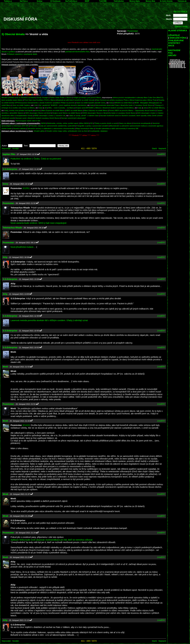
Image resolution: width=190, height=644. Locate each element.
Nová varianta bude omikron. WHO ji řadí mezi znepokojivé (39, 223)
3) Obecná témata (13, 34)
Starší (154, 148)
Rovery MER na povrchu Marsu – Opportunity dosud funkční (132, 110)
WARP (87, 1)
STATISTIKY (174, 43)
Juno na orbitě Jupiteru (21, 105)
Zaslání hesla (181, 26)
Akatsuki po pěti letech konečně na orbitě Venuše (76, 100)
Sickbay (40, 1)
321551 (26, 188)
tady (111, 103)
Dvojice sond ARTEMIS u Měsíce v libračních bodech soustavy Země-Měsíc (105, 108)
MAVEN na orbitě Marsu (124, 103)
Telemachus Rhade (12, 228)
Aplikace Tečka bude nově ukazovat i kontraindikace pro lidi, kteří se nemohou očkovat (52, 540)
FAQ (170, 53)
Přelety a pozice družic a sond (106, 123)
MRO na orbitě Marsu (74, 110)
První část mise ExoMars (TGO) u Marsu (40, 100)
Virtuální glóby (39, 131)
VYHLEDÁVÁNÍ (176, 40)
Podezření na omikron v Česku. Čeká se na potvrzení (36, 159)
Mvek (5, 367)
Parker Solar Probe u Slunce (61, 97)
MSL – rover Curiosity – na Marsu (61, 108)
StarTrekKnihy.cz (71, 1)
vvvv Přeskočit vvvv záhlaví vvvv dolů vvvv (84, 42)
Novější (16, 148)
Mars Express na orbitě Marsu (53, 110)
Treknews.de (182, 1)
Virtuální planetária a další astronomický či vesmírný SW (117, 128)
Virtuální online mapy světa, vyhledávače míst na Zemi (67, 131)
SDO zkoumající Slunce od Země (38, 113)
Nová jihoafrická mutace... (23, 247)
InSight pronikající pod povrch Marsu (87, 97)
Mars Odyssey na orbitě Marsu (96, 110)
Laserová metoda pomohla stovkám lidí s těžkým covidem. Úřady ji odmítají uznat (49, 320)
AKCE (171, 46)
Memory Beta (150, 1)
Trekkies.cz (8, 1)
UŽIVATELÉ (174, 35)
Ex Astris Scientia (166, 1)
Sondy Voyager (42, 97)
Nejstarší (162, 148)
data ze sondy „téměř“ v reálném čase (84, 115)
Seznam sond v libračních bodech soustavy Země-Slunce (38, 118)
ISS (92, 123)
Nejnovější (6, 148)
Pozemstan (133, 31)
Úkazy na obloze (125, 123)
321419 (26, 425)
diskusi (38, 110)
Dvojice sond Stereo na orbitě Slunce (66, 113)
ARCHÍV (172, 55)
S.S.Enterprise (10, 169)
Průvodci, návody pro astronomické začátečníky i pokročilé (53, 126)
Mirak (5, 494)
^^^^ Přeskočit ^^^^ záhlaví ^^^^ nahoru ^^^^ (84, 135)
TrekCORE (103, 1)
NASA (43, 123)
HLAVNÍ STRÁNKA (178, 31)
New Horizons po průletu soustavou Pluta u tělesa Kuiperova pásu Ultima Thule (126, 100)
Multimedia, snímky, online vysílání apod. (63, 123)
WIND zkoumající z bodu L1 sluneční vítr (50, 115)
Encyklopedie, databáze (98, 131)
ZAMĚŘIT (161, 154)
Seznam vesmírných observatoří (73, 118)
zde (36, 105)
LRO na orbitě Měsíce (156, 108)
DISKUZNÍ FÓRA (178, 38)
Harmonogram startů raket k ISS (28, 121)
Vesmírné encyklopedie (142, 123)
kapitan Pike (9, 154)
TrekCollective (119, 1)
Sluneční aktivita (19, 128)
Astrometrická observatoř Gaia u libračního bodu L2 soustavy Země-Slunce (124, 105)
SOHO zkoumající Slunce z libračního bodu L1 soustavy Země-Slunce (109, 113)
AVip (5, 257)
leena (5, 184)
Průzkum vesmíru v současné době (22, 54)
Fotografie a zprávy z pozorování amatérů (92, 126)
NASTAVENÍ (174, 50)
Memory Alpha (135, 1)
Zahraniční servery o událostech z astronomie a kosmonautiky (51, 128)
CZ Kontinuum (55, 1)
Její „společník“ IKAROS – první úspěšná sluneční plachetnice (63, 105)
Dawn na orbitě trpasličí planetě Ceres (91, 103)
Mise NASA (84, 123)
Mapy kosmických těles (85, 128)
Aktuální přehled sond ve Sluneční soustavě (18, 97)
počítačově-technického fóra (77, 52)
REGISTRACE (180, 12)
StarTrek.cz (24, 1)
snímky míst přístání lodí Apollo (21, 110)
